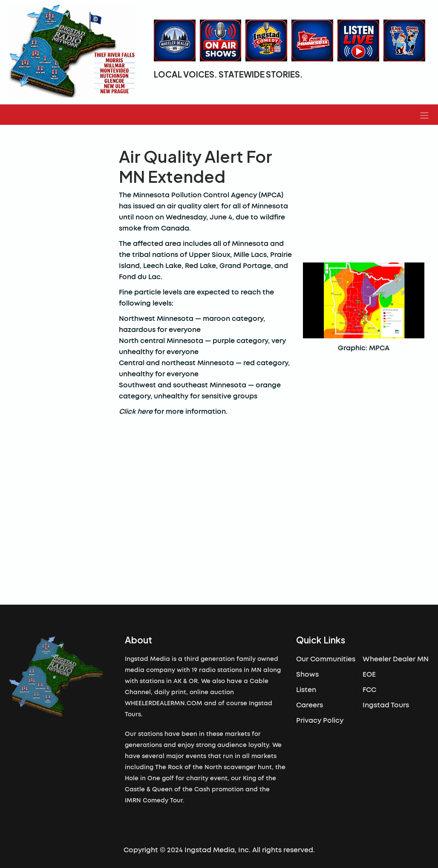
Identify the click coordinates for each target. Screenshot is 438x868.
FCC (369, 690)
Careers (310, 705)
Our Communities (326, 659)
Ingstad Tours (386, 705)
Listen (306, 690)
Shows (307, 675)
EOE (369, 675)
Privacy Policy (320, 721)
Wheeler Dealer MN (396, 659)
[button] (424, 115)
